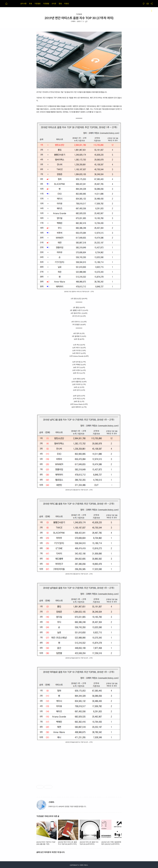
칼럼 (60, 4)
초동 (30, 4)
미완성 (67, 4)
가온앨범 (46, 4)
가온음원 (38, 4)
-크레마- (73, 21)
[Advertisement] (79, 762)
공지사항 (23, 4)
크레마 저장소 (84, 865)
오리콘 (54, 4)
